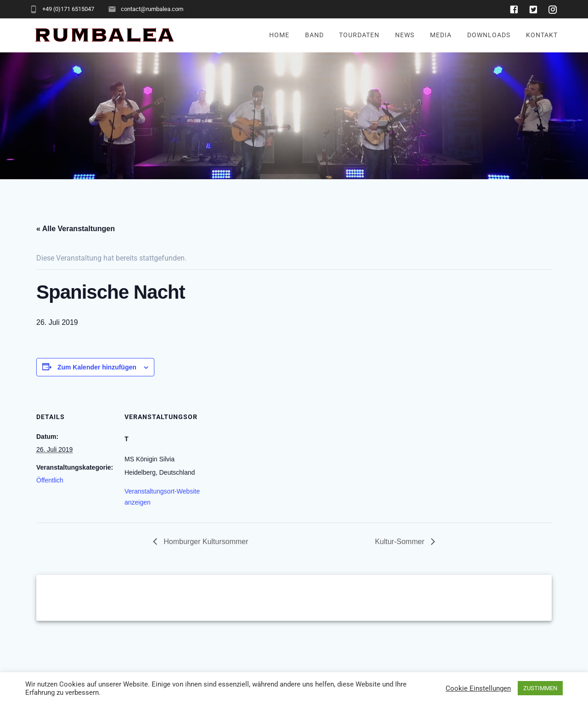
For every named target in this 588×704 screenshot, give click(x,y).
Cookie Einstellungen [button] (478, 688)
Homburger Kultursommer (205, 542)
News (405, 35)
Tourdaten (359, 35)
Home (279, 35)
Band (314, 35)
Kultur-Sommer (401, 542)
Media (441, 35)
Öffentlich (50, 480)
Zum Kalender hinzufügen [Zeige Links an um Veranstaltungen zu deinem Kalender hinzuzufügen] (97, 367)
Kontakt (542, 35)
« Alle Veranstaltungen (76, 229)
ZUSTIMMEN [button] (540, 688)
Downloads (489, 35)
